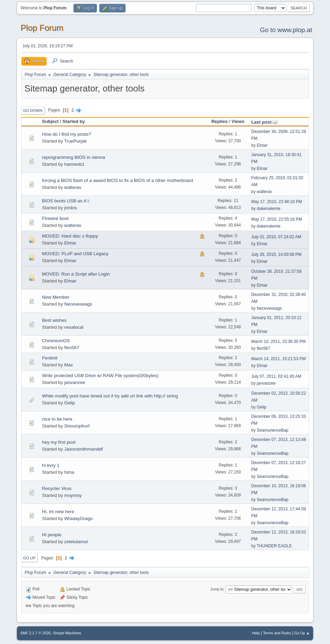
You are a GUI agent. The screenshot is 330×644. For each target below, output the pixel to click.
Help (256, 633)
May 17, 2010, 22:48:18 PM (276, 202)
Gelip (69, 403)
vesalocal (74, 327)
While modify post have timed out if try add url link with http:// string (110, 396)
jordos (70, 208)
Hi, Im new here (58, 512)
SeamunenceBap (272, 430)
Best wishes (54, 320)
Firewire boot (55, 218)
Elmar (262, 145)
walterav (73, 187)
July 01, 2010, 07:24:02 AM (276, 237)
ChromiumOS (56, 341)
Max (68, 365)
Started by (74, 121)
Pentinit (50, 358)
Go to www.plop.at (286, 30)
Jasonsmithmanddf (83, 449)
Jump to (217, 589)
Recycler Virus (57, 488)
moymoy (73, 495)
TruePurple (75, 141)
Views (238, 121)
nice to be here (57, 419)
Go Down (33, 110)
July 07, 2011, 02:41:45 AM (276, 376)
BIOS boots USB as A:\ (66, 201)
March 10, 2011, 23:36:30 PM (278, 342)
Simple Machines (67, 633)
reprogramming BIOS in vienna (74, 157)
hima (69, 472)
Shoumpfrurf (77, 426)
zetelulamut (76, 542)
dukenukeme (268, 209)
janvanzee (75, 382)
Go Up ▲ (302, 633)
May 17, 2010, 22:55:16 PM (276, 219)
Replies (219, 121)
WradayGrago (78, 518)
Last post (264, 122)
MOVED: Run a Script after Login (76, 274)
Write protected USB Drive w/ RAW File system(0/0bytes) (100, 376)
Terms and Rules (277, 633)
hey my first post (59, 442)
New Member (56, 297)
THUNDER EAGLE (274, 546)
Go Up (29, 558)
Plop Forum (42, 28)
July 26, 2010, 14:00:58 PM (276, 254)
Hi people (52, 535)
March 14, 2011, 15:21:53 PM (278, 359)
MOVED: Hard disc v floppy (70, 236)
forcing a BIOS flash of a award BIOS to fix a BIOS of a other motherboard (118, 180)
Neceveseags (78, 304)
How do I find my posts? (67, 134)
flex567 (72, 348)
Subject (50, 121)
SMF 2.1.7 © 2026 (36, 633)
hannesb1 (74, 164)
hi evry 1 (51, 465)
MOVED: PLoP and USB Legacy (75, 254)
